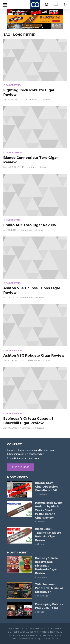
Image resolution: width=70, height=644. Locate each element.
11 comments (29, 167)
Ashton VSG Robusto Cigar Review (34, 355)
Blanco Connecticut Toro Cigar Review (31, 160)
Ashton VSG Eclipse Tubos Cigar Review (32, 290)
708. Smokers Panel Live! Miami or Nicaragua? (49, 588)
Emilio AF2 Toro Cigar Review (30, 225)
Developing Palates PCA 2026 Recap (49, 606)
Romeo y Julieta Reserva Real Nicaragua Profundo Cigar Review (46, 566)
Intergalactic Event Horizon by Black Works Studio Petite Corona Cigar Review (49, 510)
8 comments (32, 99)
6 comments (27, 297)
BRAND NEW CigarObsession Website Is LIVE (46, 487)
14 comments (33, 360)
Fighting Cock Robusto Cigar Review (29, 92)
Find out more (21, 467)
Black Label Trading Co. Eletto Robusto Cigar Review (48, 535)
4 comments (25, 230)
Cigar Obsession (13, 85)
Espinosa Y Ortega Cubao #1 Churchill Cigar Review (28, 421)
